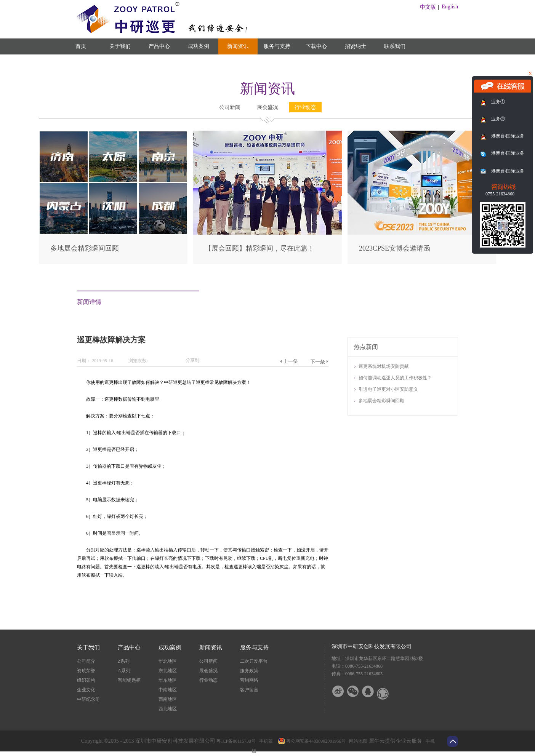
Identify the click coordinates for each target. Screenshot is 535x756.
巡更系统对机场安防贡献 (384, 366)
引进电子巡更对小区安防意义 (388, 389)
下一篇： (319, 361)
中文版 (428, 7)
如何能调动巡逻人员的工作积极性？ (395, 378)
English (450, 7)
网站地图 (357, 741)
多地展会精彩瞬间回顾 (85, 248)
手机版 (265, 741)
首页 (81, 46)
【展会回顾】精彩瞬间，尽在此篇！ (259, 248)
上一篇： (289, 361)
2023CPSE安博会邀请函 (395, 248)
